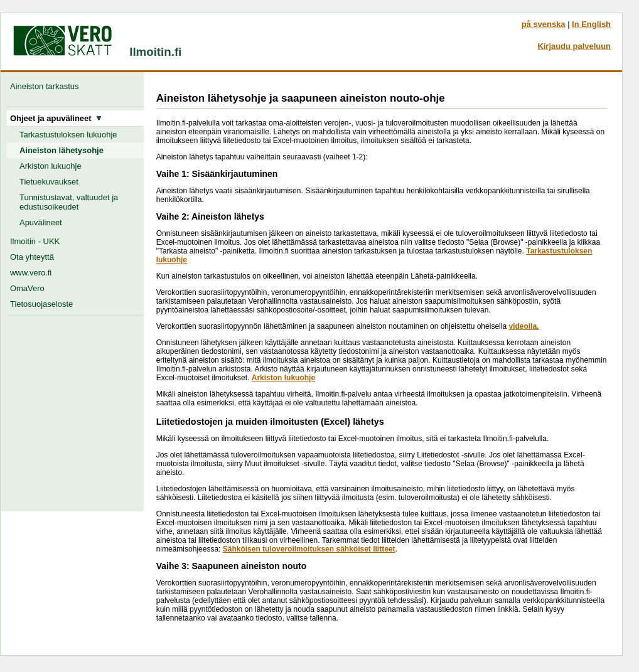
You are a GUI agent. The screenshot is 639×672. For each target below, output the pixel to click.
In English (591, 24)
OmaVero (27, 288)
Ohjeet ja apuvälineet (56, 118)
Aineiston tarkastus (47, 86)
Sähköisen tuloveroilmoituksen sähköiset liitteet (309, 549)
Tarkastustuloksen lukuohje (68, 135)
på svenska (544, 24)
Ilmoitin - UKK (35, 241)
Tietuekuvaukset (49, 182)
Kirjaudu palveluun (574, 46)
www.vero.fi (31, 273)
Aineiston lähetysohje (62, 150)
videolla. (524, 326)
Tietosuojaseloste (41, 304)
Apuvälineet (41, 222)
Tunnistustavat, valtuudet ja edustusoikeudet (69, 202)
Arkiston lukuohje (51, 166)
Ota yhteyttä (32, 257)
